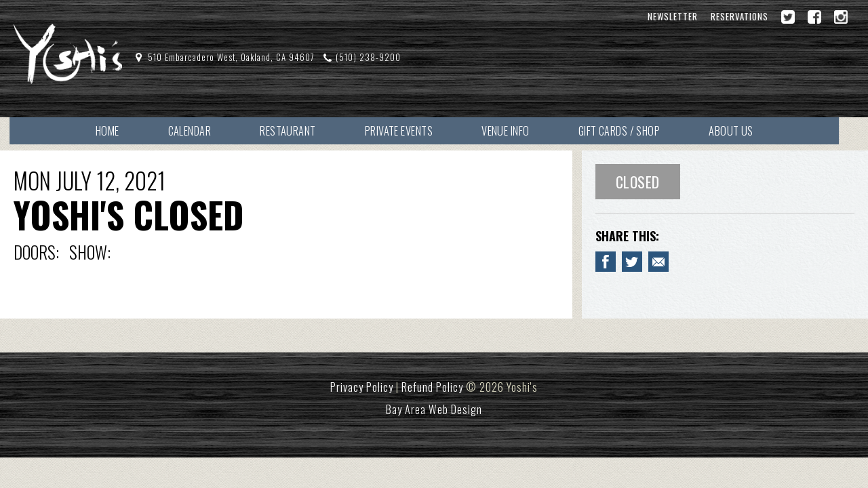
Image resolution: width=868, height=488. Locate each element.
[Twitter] (788, 17)
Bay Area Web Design (434, 409)
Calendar (195, 130)
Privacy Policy (362, 388)
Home (111, 130)
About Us (748, 130)
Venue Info (518, 130)
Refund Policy (432, 388)
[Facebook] (814, 17)
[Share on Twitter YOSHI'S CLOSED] (632, 262)
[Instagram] (841, 17)
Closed (638, 182)
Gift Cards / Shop (634, 130)
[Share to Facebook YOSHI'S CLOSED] (606, 262)
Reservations (739, 17)
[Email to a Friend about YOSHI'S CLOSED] (658, 262)
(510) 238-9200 (369, 57)
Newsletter (673, 17)
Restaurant (296, 130)
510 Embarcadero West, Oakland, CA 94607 (231, 57)
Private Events (409, 130)
